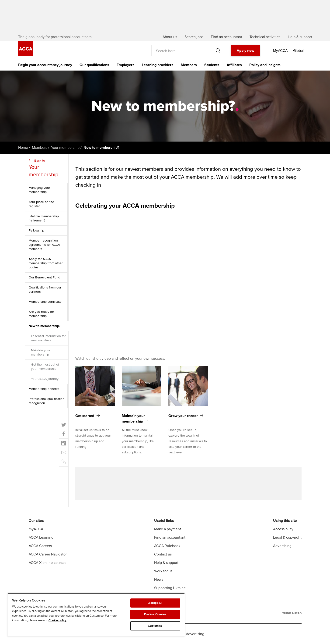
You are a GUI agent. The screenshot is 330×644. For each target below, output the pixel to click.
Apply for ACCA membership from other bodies (46, 263)
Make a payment (168, 529)
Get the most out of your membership (45, 367)
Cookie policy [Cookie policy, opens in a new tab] (57, 620)
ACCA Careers (40, 546)
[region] (96, 615)
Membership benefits (44, 389)
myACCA (36, 529)
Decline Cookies (155, 614)
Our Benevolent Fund (44, 277)
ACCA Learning (41, 537)
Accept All (155, 603)
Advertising (282, 546)
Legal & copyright (287, 537)
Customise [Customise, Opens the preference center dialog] (155, 626)
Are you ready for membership (41, 314)
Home (23, 148)
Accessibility (283, 529)
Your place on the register (41, 204)
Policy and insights (265, 65)
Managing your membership (39, 190)
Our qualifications (94, 65)
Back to (47, 169)
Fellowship (36, 230)
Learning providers (158, 65)
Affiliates (234, 65)
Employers (125, 65)
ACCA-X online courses (47, 563)
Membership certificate (45, 302)
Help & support (166, 563)
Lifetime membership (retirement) (44, 218)
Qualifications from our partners (45, 290)
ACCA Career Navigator (48, 554)
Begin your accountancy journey (45, 65)
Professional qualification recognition (47, 401)
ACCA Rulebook (167, 546)
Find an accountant (170, 537)
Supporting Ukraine (170, 588)
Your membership (65, 148)
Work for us (163, 571)
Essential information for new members (48, 338)
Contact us (163, 554)
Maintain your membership (41, 352)
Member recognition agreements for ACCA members (44, 245)
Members (189, 65)
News (159, 580)
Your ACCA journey (45, 379)
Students (212, 65)
